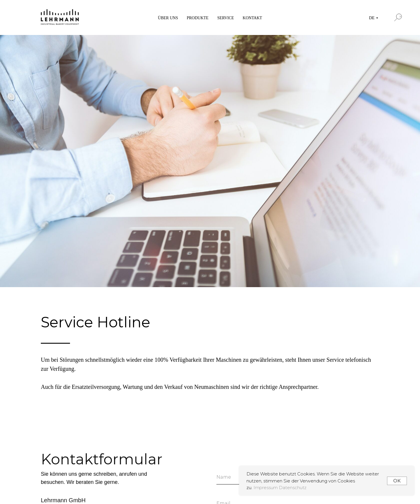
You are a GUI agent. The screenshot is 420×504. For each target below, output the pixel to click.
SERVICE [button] (226, 18)
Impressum (266, 488)
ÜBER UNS (168, 18)
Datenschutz (293, 488)
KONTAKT (252, 18)
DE (372, 18)
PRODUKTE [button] (198, 18)
